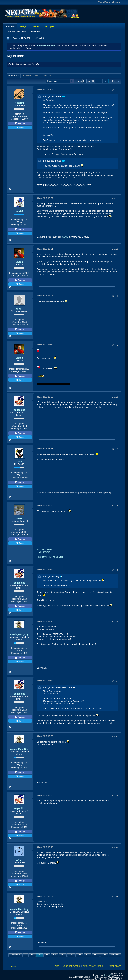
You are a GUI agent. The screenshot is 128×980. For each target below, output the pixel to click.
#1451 (115, 681)
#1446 (115, 397)
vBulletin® (108, 975)
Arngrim (19, 103)
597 (96, 955)
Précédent (15, 955)
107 (71, 955)
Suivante (115, 955)
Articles (36, 26)
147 (79, 955)
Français (14, 966)
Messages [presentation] (14, 76)
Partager (20, 123)
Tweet (20, 127)
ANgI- (19, 860)
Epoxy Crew (45, 552)
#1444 (115, 296)
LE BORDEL (26, 38)
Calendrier (35, 32)
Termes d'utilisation (94, 966)
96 (32, 955)
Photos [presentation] (48, 76)
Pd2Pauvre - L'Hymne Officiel (51, 557)
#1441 (115, 90)
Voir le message (63, 97)
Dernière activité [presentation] (32, 76)
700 (104, 955)
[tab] (14, 76)
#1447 (115, 449)
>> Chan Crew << (45, 549)
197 (88, 955)
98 (47, 955)
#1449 (115, 570)
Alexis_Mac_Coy (19, 634)
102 (63, 955)
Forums (10, 27)
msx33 (19, 211)
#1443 (115, 249)
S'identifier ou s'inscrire (110, 2)
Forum (15, 38)
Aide (57, 966)
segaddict (19, 410)
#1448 (115, 506)
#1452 (115, 736)
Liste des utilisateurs (17, 32)
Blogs (23, 26)
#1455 (115, 897)
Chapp (19, 262)
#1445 (115, 345)
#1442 (115, 198)
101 (54, 955)
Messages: (16, 119)
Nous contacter (71, 966)
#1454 (115, 847)
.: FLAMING (40, 38)
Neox (19, 518)
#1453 (115, 796)
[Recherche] (60, 81)
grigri (19, 309)
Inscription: (19, 114)
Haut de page (115, 966)
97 (40, 955)
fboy (19, 462)
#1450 (115, 622)
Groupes (50, 26)
